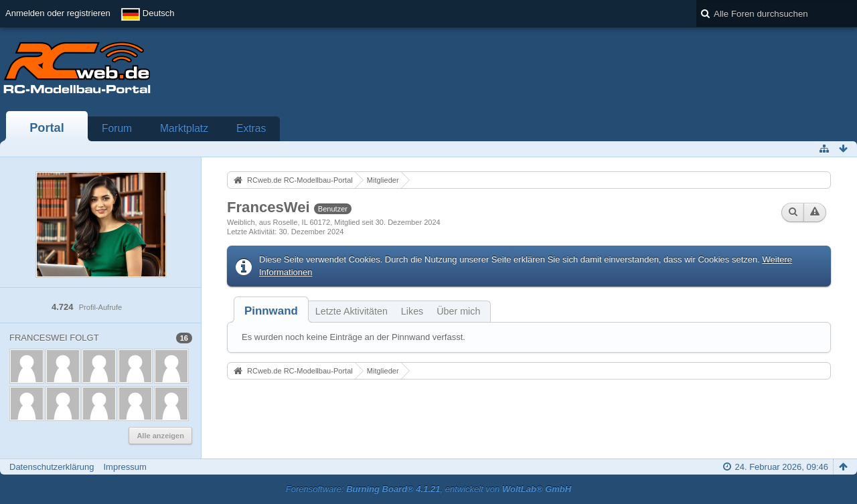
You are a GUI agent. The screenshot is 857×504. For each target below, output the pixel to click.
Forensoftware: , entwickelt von (428, 489)
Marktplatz (184, 128)
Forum (117, 128)
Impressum (125, 467)
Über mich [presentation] (458, 311)
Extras (251, 128)
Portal (47, 128)
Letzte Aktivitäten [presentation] (352, 311)
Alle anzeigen (160, 436)
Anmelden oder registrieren (58, 13)
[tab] (271, 311)
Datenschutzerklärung (52, 467)
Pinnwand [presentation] (271, 311)
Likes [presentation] (412, 311)
